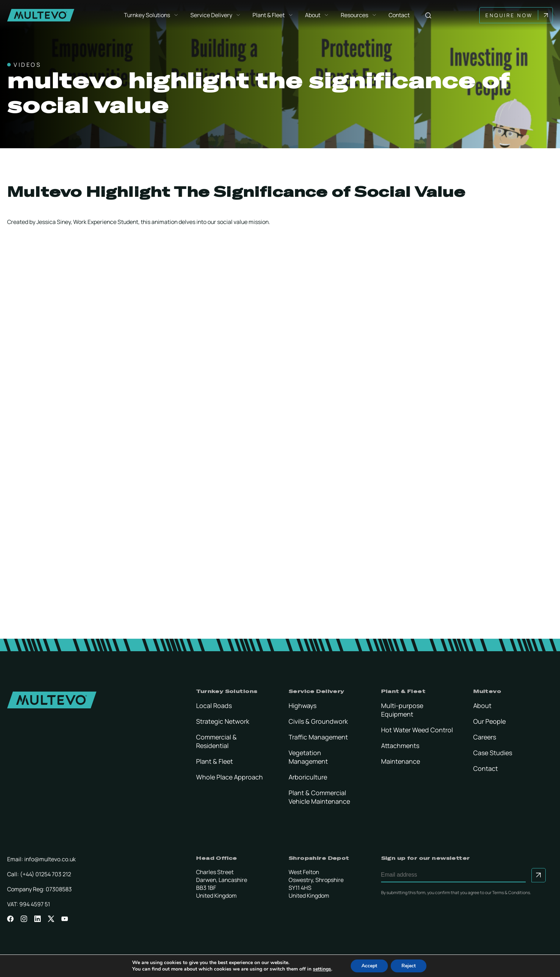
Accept (369, 966)
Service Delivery (216, 15)
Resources (360, 15)
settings (322, 969)
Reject (409, 966)
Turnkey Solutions (152, 15)
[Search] (429, 15)
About (318, 15)
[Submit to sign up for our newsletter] (539, 875)
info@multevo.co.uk (50, 859)
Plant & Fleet (274, 15)
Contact (400, 15)
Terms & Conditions (511, 893)
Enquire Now (511, 15)
